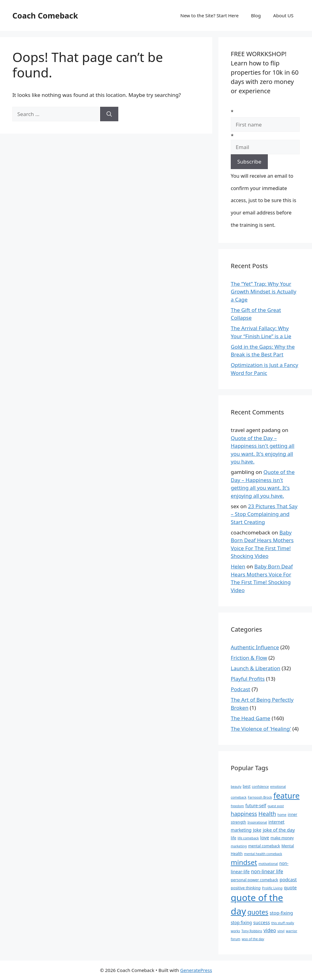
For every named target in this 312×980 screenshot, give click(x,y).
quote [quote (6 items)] (290, 887)
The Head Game (251, 718)
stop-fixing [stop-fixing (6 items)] (281, 913)
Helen (238, 566)
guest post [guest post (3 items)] (276, 806)
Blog (256, 15)
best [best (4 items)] (247, 786)
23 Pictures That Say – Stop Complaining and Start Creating (264, 514)
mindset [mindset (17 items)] (244, 862)
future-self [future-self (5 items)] (256, 806)
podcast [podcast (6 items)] (288, 879)
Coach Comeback (45, 15)
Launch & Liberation (255, 668)
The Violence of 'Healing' (261, 729)
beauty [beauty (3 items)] (236, 787)
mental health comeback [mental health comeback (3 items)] (263, 854)
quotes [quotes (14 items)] (258, 912)
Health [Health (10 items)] (267, 814)
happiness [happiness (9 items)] (244, 814)
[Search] (109, 114)
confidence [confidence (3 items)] (260, 787)
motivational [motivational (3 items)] (268, 864)
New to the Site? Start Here (210, 15)
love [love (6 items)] (265, 837)
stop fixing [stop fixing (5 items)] (241, 922)
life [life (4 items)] (234, 838)
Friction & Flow (249, 658)
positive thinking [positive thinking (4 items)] (246, 888)
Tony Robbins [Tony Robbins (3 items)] (252, 931)
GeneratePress (196, 970)
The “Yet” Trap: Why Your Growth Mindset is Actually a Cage (264, 292)
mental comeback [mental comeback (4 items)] (264, 846)
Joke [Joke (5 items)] (257, 830)
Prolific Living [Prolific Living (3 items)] (272, 888)
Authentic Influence (255, 647)
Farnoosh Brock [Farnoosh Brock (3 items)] (260, 797)
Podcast (240, 689)
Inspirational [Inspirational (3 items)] (257, 822)
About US (283, 15)
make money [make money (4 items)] (282, 838)
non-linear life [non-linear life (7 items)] (267, 871)
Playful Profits (248, 679)
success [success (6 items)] (262, 922)
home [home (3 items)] (282, 815)
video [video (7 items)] (270, 930)
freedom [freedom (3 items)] (237, 806)
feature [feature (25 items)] (287, 795)
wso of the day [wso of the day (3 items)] (253, 939)
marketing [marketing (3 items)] (239, 846)
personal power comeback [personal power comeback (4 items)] (254, 880)
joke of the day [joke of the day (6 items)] (279, 830)
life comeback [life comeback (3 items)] (248, 838)
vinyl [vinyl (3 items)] (281, 931)
